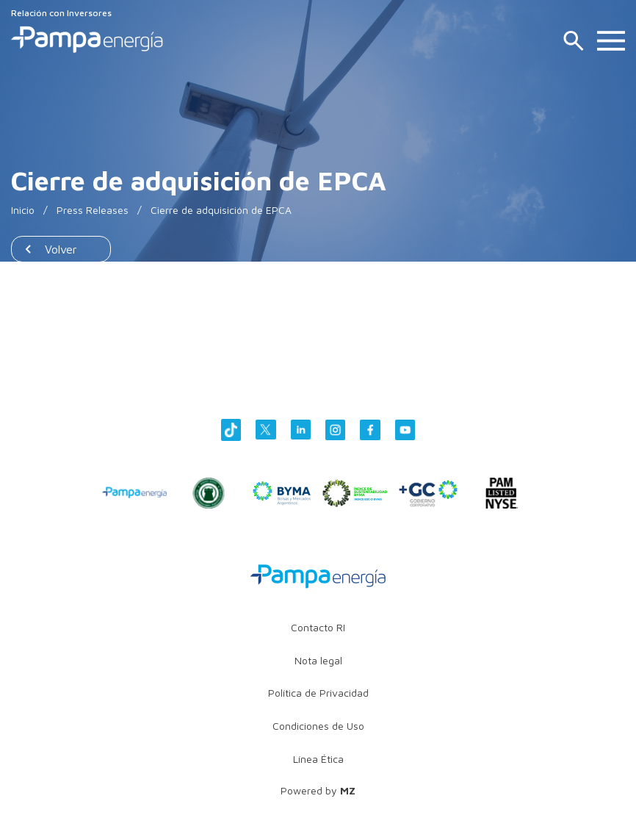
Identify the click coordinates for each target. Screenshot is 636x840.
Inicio (23, 210)
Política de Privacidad (318, 693)
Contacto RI (318, 627)
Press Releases (93, 210)
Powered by (318, 790)
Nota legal (318, 660)
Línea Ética (318, 759)
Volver (61, 249)
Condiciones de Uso (318, 726)
